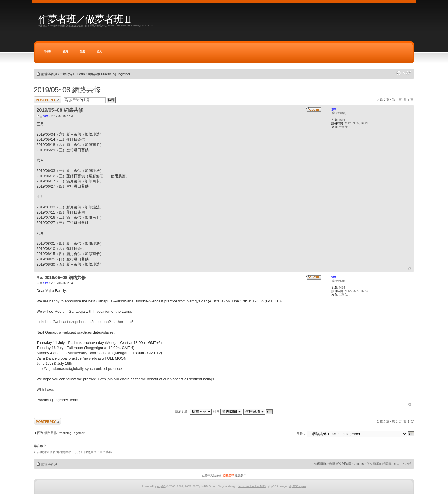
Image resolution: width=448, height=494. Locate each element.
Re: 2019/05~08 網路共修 (61, 277)
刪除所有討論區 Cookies (347, 464)
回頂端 (410, 269)
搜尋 (66, 51)
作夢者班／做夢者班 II (84, 19)
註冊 (83, 51)
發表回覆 (47, 100)
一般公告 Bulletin (72, 74)
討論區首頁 (49, 74)
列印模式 (399, 73)
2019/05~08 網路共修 (67, 90)
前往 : (301, 433)
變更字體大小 (407, 73)
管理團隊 (320, 464)
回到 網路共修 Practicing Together (61, 433)
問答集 (48, 51)
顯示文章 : (193, 411)
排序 (228, 411)
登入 (99, 51)
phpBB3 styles (297, 486)
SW (45, 116)
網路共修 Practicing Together (109, 74)
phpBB (161, 486)
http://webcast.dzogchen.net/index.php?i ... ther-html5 (90, 322)
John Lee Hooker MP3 (252, 486)
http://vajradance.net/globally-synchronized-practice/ (79, 369)
